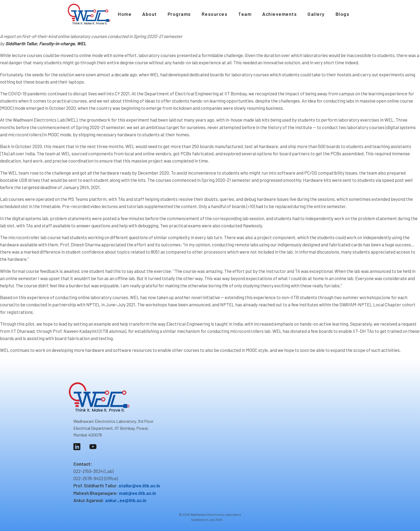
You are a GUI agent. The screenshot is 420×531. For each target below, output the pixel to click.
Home (125, 14)
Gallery (316, 14)
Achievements (280, 14)
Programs (179, 14)
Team (245, 14)
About (150, 14)
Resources (215, 14)
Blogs (343, 14)
